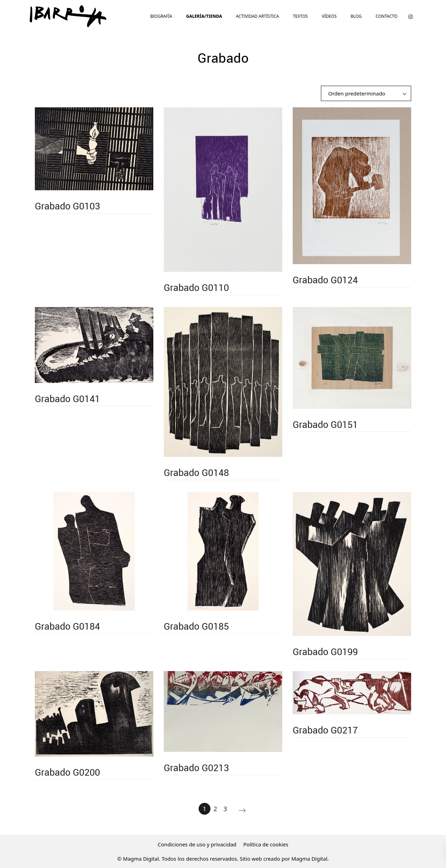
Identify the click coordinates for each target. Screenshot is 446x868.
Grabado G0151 (325, 424)
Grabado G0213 (196, 767)
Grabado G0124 (325, 280)
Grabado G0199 (325, 651)
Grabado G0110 (196, 287)
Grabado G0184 (67, 626)
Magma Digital (309, 859)
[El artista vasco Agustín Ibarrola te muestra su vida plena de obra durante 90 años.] (68, 16)
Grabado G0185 (196, 626)
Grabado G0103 (67, 206)
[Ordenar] (366, 93)
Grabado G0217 (325, 730)
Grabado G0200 (67, 772)
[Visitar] (410, 16)
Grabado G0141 (67, 398)
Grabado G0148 (196, 472)
